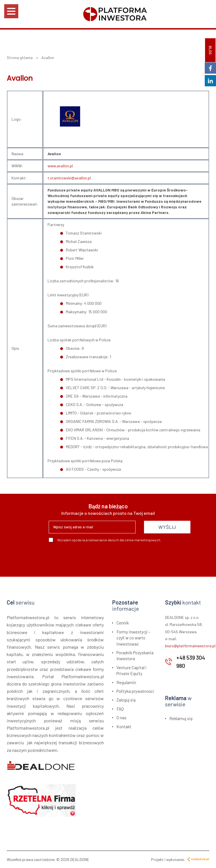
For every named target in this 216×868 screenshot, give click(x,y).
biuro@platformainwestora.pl (190, 646)
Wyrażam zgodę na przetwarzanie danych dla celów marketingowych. (105, 540)
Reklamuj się (181, 718)
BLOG (210, 50)
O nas (121, 718)
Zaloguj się (126, 700)
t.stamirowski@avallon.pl (69, 178)
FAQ (120, 709)
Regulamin (126, 682)
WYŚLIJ (167, 527)
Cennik (123, 623)
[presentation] (91, 557)
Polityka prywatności (135, 691)
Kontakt (124, 727)
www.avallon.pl (60, 166)
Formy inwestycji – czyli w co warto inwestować (133, 638)
